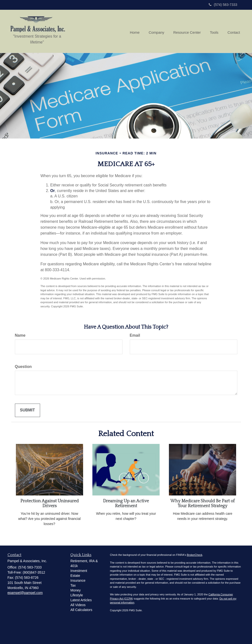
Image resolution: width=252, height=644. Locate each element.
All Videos (78, 605)
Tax (73, 585)
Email (135, 335)
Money (76, 590)
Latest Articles (81, 600)
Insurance (78, 580)
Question (23, 367)
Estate (75, 576)
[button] (159, 31)
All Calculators (81, 610)
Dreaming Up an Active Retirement (126, 504)
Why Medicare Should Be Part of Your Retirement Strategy (203, 504)
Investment (79, 571)
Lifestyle (77, 595)
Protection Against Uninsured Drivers (49, 504)
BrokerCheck (195, 555)
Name (20, 335)
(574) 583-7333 (223, 5)
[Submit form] (27, 410)
